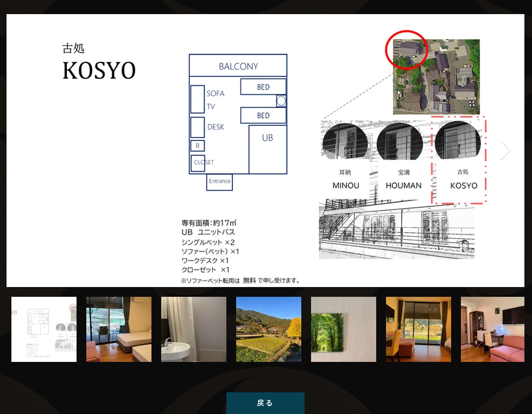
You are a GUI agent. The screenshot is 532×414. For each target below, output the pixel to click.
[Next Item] (506, 151)
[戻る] (265, 403)
